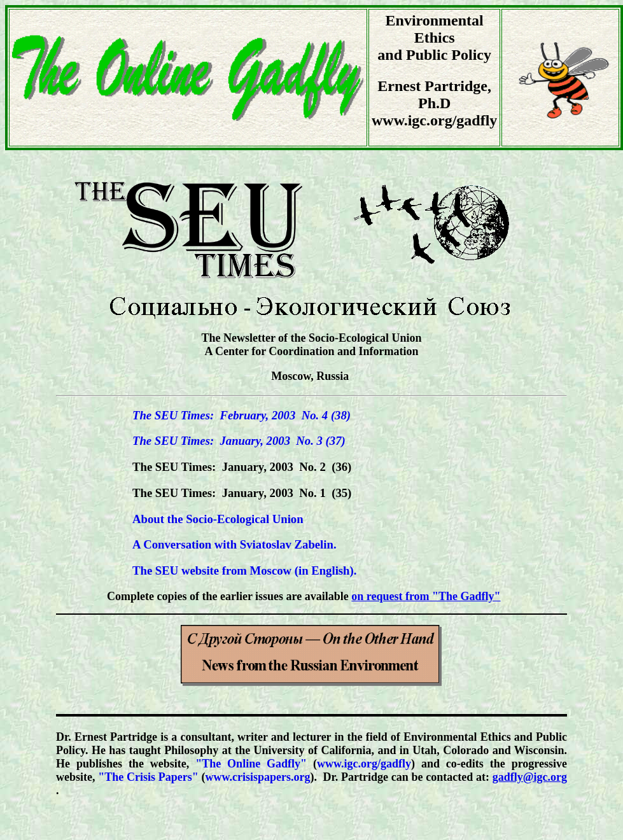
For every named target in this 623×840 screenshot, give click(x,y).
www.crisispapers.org (257, 777)
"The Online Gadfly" (251, 764)
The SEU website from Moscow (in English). (244, 570)
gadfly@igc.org (530, 777)
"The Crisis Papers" (148, 777)
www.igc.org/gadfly (364, 764)
